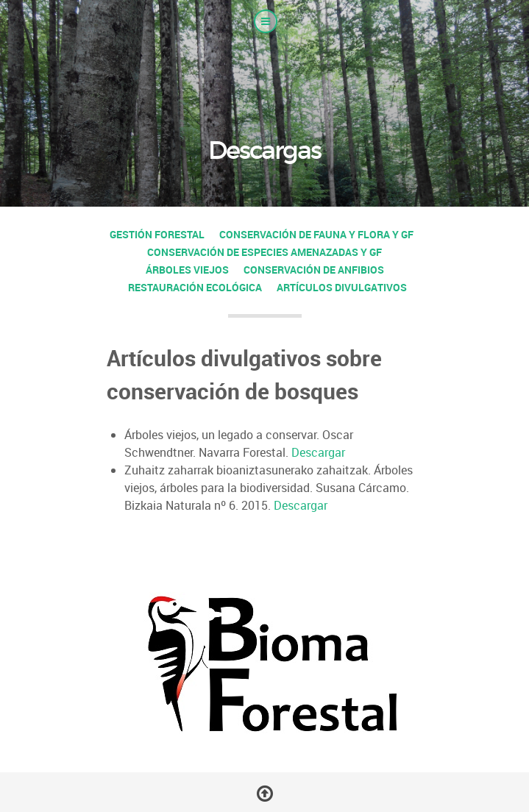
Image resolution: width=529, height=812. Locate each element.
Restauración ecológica (195, 287)
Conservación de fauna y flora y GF (316, 234)
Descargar (318, 452)
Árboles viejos (187, 270)
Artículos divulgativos (342, 287)
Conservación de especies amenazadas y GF (264, 252)
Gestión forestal (157, 234)
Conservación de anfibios (314, 270)
